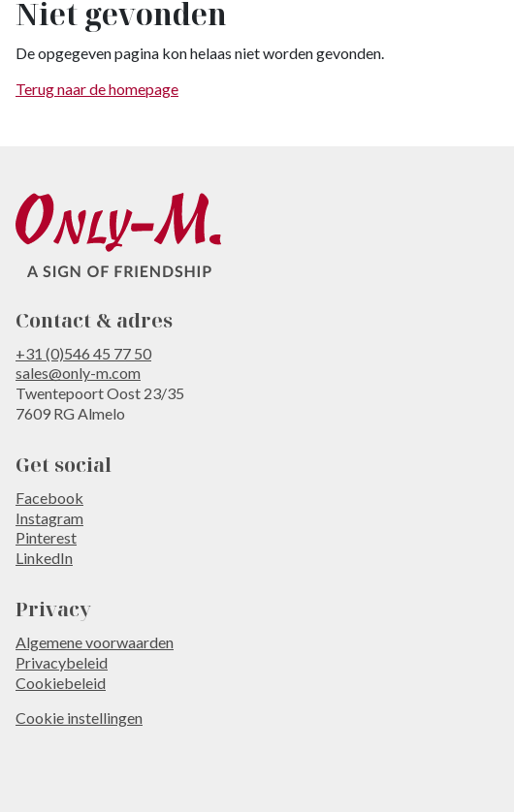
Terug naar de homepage (97, 89)
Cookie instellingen (79, 718)
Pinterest (46, 537)
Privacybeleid (62, 662)
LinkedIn (44, 558)
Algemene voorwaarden (95, 642)
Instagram (49, 518)
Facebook (49, 498)
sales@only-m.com (78, 373)
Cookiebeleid (61, 683)
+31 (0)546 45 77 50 (83, 353)
